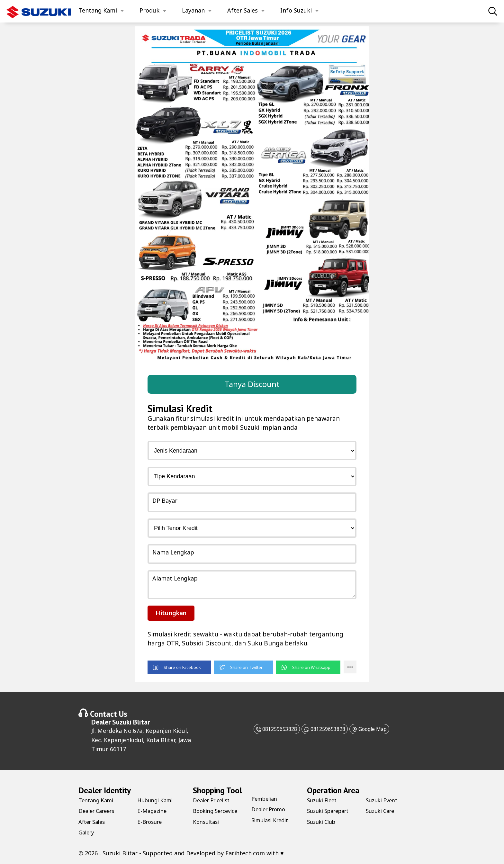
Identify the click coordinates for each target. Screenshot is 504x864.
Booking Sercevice (218, 811)
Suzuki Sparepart (331, 811)
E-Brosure (151, 821)
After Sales (243, 10)
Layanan (193, 10)
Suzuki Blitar (131, 722)
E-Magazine (153, 811)
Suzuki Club (323, 821)
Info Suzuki (296, 10)
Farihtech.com (245, 853)
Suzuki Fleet (324, 800)
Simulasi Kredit (272, 820)
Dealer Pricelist (214, 800)
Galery (87, 832)
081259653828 (267, 729)
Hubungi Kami (157, 800)
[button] (179, 667)
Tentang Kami (98, 10)
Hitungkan (171, 613)
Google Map (378, 729)
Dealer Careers (99, 811)
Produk (149, 10)
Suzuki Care (382, 811)
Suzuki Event (383, 800)
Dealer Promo (270, 809)
